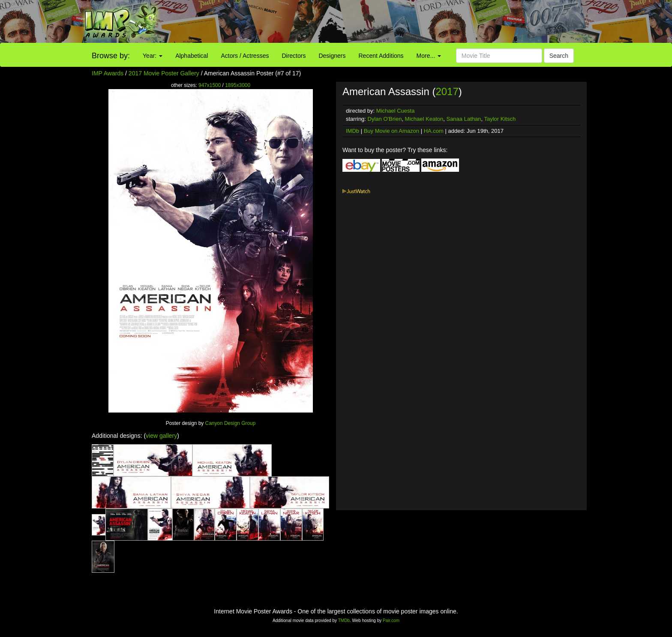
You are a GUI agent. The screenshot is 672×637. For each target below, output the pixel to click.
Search (559, 56)
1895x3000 (238, 85)
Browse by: (111, 56)
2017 (447, 91)
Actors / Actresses (245, 56)
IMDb (352, 131)
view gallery (161, 436)
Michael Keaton (424, 119)
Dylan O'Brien (385, 119)
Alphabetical (192, 56)
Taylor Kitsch (500, 119)
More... (429, 56)
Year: (153, 56)
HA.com (434, 131)
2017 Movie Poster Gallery (164, 73)
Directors (294, 56)
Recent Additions (381, 56)
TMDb (344, 621)
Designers (332, 56)
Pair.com (391, 621)
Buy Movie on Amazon (391, 131)
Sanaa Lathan (463, 119)
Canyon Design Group (231, 423)
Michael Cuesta (396, 111)
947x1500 (210, 85)
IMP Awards (108, 73)
